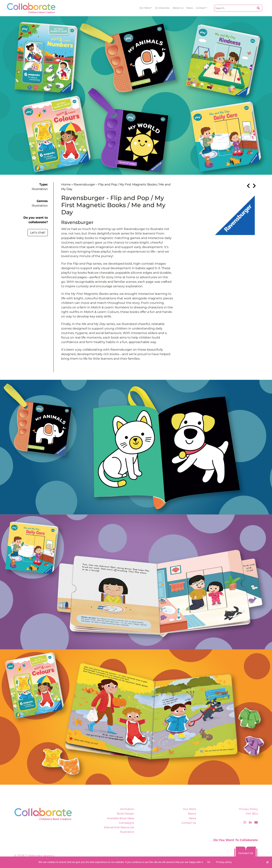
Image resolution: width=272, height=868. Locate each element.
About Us (178, 8)
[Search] (234, 8)
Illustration (40, 189)
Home (66, 184)
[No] (267, 862)
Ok (209, 862)
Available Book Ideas (121, 818)
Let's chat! (38, 233)
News (190, 8)
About (192, 814)
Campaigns (127, 823)
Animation (127, 809)
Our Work (145, 8)
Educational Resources (119, 827)
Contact (201, 8)
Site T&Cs (252, 814)
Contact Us (189, 823)
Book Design (126, 814)
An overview (162, 8)
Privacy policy (224, 862)
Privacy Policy (248, 809)
